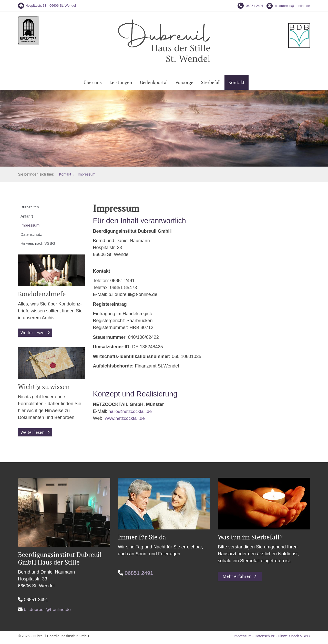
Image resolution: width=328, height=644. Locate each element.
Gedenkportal (154, 84)
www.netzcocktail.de (126, 420)
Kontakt (237, 84)
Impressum (87, 176)
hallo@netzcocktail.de (131, 413)
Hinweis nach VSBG (38, 245)
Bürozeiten (30, 209)
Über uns (93, 84)
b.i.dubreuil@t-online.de (292, 6)
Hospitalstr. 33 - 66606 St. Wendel (51, 6)
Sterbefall (211, 84)
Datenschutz (31, 236)
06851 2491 (255, 6)
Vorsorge (184, 84)
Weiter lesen (33, 334)
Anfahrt (27, 218)
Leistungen (121, 84)
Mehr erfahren (238, 579)
